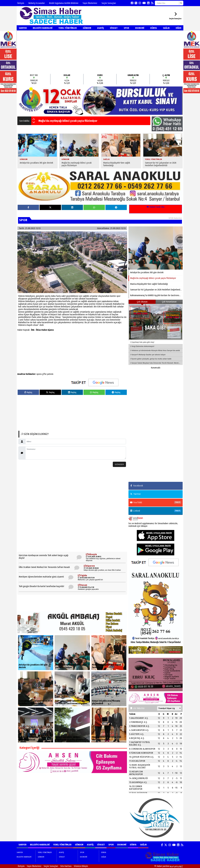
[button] (34, 119)
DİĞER (178, 28)
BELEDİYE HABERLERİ (43, 28)
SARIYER (23, 28)
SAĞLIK (166, 28)
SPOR (126, 28)
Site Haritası (66, 866)
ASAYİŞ (100, 28)
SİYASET (114, 28)
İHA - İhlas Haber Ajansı (42, 330)
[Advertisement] (100, 52)
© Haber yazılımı (169, 866)
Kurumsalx (156, 368)
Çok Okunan (142, 302)
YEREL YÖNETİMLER (68, 28)
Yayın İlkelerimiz (90, 3)
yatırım (50, 374)
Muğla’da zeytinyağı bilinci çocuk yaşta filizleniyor (68, 121)
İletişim (21, 3)
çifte (44, 374)
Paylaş (28, 392)
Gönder (119, 464)
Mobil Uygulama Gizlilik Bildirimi (64, 3)
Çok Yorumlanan (169, 302)
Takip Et (177, 502)
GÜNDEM (87, 28)
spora (39, 374)
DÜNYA (154, 28)
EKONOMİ (140, 28)
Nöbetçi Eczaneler (37, 3)
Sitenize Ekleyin (81, 866)
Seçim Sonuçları (109, 3)
